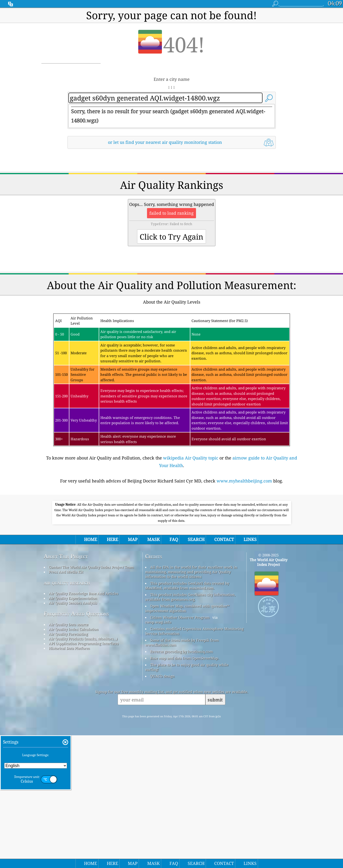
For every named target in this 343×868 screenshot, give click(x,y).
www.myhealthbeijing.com (244, 547)
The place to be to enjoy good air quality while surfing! (187, 800)
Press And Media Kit (66, 704)
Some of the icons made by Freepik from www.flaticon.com (182, 775)
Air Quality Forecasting (68, 767)
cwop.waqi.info (158, 755)
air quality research (67, 715)
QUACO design (162, 809)
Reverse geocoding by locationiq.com (181, 784)
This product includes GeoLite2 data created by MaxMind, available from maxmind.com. (187, 718)
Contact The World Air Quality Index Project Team (91, 700)
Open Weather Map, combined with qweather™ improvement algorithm (187, 741)
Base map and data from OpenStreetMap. (185, 791)
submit (215, 832)
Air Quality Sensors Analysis (73, 736)
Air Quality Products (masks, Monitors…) (83, 771)
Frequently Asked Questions (76, 746)
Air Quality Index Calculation (74, 762)
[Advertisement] (172, 194)
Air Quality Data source (69, 757)
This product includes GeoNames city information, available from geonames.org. (190, 730)
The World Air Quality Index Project (269, 695)
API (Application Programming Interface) (84, 776)
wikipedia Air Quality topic (191, 524)
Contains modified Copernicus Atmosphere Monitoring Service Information (194, 764)
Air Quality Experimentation (73, 731)
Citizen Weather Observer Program (180, 750)
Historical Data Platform (69, 781)
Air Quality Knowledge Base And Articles (84, 726)
